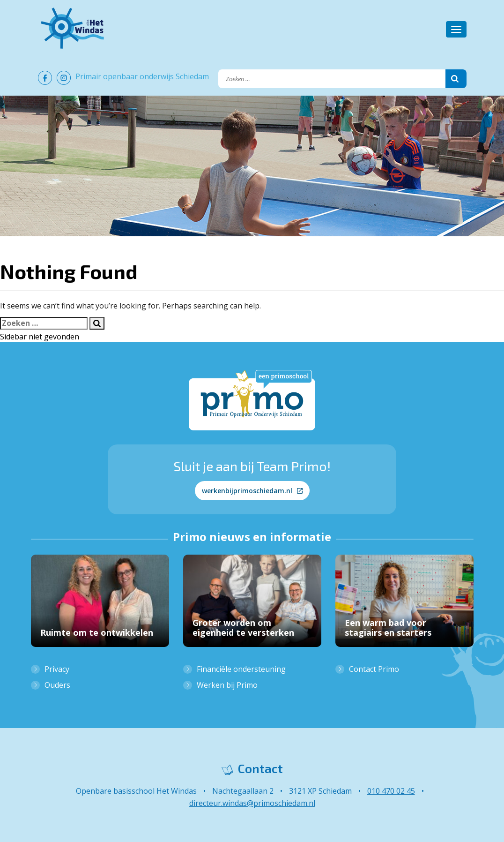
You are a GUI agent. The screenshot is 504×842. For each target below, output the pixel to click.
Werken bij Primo (227, 685)
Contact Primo (374, 669)
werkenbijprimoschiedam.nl (252, 491)
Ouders (57, 685)
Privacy (57, 669)
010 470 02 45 (391, 791)
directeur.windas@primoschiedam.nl (252, 803)
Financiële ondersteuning (241, 669)
